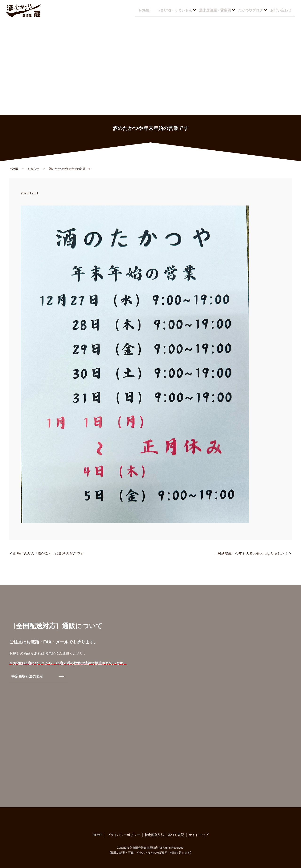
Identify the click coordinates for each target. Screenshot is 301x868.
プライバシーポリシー (123, 835)
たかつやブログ (249, 10)
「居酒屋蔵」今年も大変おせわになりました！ (251, 553)
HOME (141, 10)
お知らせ (33, 169)
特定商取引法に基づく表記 (164, 835)
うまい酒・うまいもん (172, 10)
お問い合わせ (280, 10)
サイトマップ (198, 835)
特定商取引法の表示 (27, 676)
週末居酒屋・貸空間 (213, 10)
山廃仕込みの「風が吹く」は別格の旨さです (48, 553)
